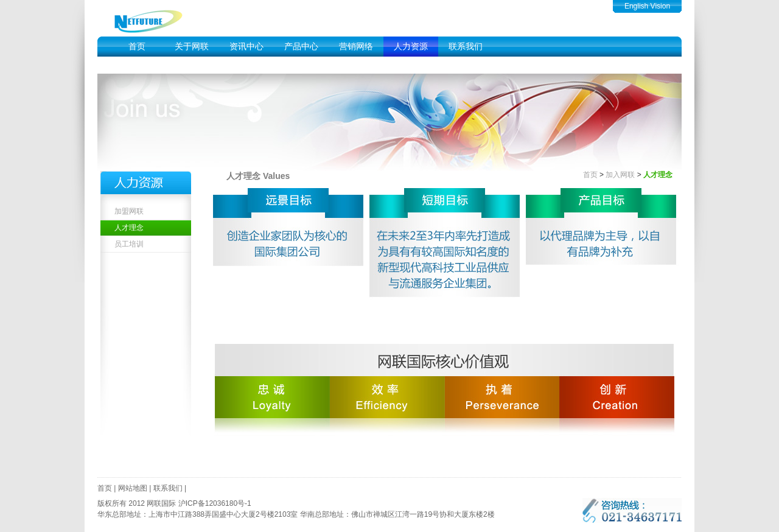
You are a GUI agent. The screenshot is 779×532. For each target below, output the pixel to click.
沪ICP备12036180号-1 (215, 503)
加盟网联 (129, 211)
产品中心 (301, 47)
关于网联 (192, 47)
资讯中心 (246, 47)
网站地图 (133, 488)
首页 (137, 47)
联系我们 (466, 47)
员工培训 (129, 244)
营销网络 (356, 47)
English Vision (647, 6)
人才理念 (129, 228)
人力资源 (411, 47)
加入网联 (620, 175)
